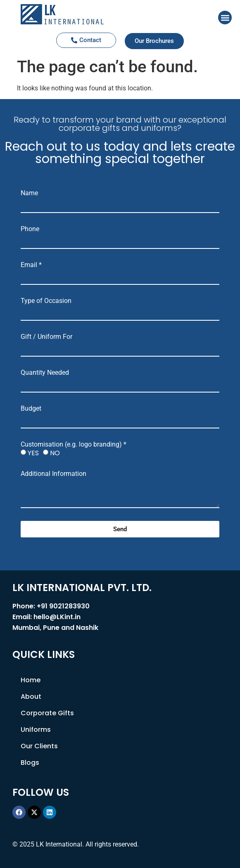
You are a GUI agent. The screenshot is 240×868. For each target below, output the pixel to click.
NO (55, 453)
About (31, 697)
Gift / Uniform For (46, 337)
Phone (30, 229)
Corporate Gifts (47, 713)
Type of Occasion (46, 301)
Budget (31, 409)
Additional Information (53, 474)
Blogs (30, 763)
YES (33, 453)
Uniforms (36, 730)
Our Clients (39, 746)
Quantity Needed (45, 373)
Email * (31, 265)
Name (29, 193)
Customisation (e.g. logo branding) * (74, 445)
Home (31, 680)
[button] (225, 18)
